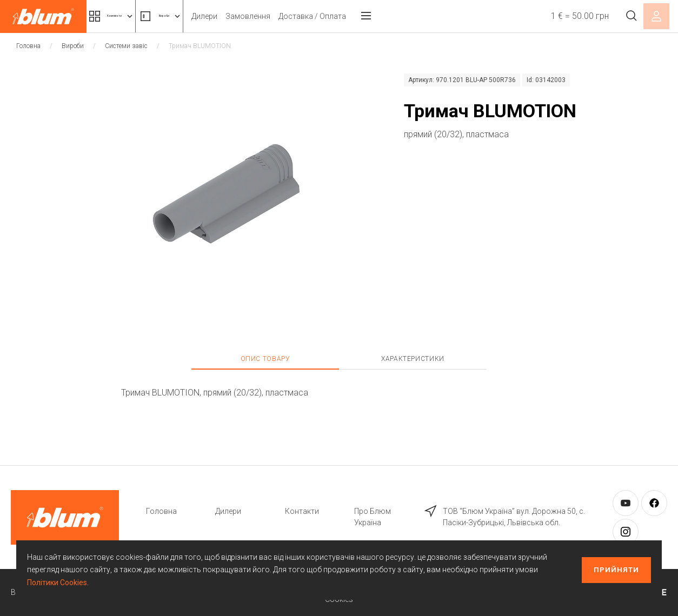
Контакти (302, 511)
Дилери (267, 16)
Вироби (208, 16)
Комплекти (129, 16)
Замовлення (310, 16)
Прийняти (616, 570)
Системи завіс (126, 46)
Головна (28, 46)
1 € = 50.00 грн (569, 16)
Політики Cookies (57, 582)
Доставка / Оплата (374, 16)
